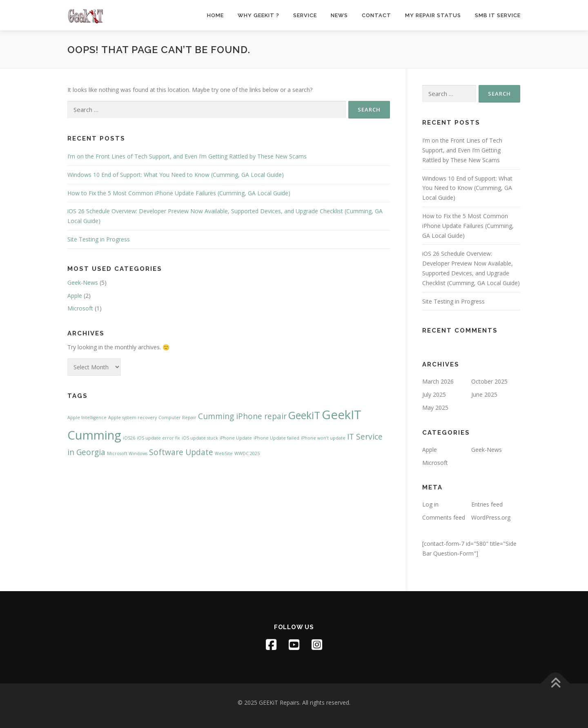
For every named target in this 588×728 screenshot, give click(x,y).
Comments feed (444, 517)
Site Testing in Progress (99, 239)
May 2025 (435, 408)
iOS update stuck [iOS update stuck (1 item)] (200, 438)
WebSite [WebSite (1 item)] (224, 453)
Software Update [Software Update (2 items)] (181, 452)
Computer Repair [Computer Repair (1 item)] (177, 418)
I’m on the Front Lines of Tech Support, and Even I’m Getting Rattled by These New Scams (187, 156)
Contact (376, 15)
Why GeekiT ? (258, 15)
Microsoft (80, 308)
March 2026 (438, 381)
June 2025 (484, 394)
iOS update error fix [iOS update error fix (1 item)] (158, 438)
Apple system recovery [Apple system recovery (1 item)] (133, 418)
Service (305, 15)
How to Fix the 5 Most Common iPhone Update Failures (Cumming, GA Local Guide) (179, 193)
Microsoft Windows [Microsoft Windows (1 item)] (127, 453)
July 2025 (434, 394)
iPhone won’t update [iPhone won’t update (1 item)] (323, 438)
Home (215, 15)
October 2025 (489, 381)
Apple (75, 296)
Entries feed (487, 504)
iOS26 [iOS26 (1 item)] (129, 438)
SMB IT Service (498, 15)
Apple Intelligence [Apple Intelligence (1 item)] (87, 418)
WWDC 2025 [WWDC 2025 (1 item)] (247, 453)
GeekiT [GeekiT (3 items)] (304, 415)
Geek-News (83, 282)
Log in (430, 504)
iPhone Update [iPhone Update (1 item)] (236, 438)
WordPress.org (491, 517)
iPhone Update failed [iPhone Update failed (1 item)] (276, 438)
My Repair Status (433, 15)
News (339, 15)
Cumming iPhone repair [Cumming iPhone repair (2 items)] (242, 416)
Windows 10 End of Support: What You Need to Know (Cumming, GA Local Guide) (176, 175)
